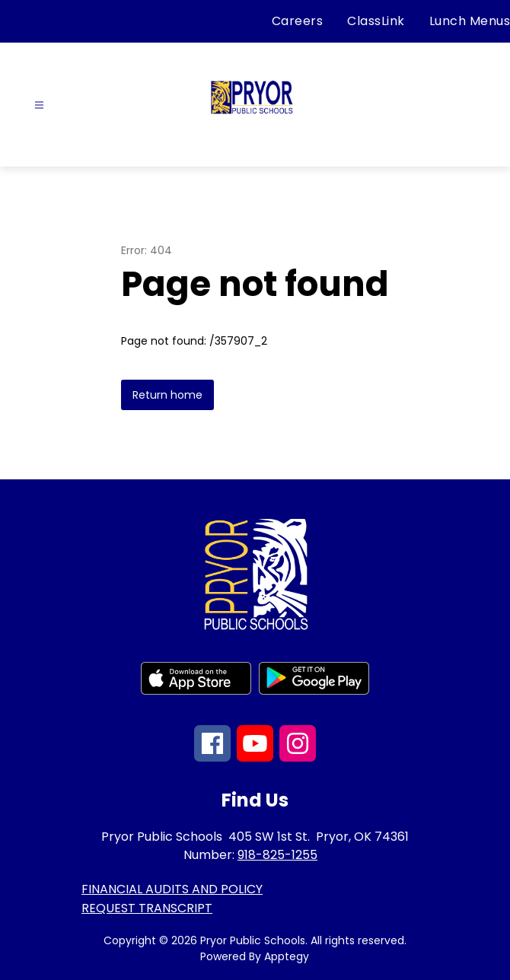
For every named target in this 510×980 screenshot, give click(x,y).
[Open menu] (39, 105)
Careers (298, 21)
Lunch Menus (470, 21)
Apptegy (287, 956)
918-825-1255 (277, 855)
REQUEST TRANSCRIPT (147, 908)
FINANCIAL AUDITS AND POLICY (172, 889)
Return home (167, 395)
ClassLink (376, 21)
